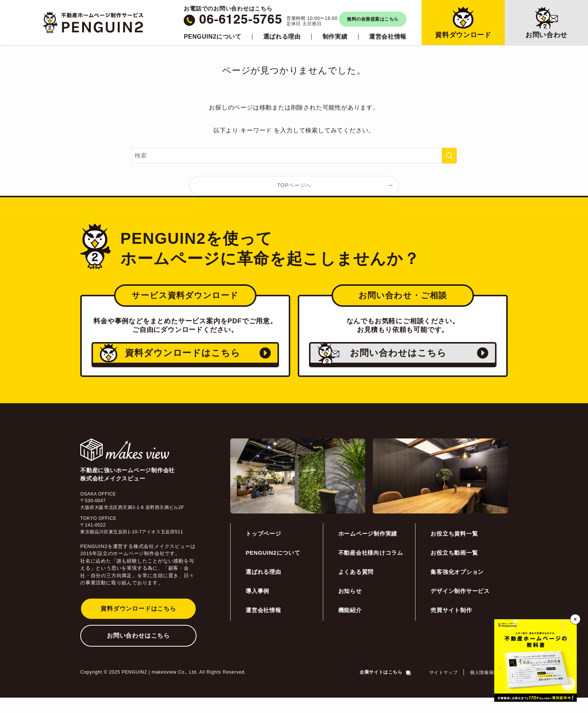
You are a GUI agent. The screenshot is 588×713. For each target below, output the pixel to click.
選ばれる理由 (282, 37)
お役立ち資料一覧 (454, 549)
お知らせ (350, 606)
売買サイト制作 (451, 625)
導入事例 (257, 606)
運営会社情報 (388, 37)
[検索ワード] (294, 156)
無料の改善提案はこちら (373, 19)
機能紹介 (350, 625)
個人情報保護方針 (489, 688)
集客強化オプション (457, 587)
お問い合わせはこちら (138, 651)
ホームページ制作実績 (368, 549)
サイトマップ (444, 688)
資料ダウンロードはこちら (138, 624)
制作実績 (335, 37)
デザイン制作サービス (460, 606)
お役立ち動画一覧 (454, 568)
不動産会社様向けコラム (371, 568)
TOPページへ (294, 185)
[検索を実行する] (449, 156)
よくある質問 (356, 587)
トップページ (263, 549)
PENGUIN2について (212, 37)
